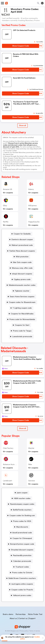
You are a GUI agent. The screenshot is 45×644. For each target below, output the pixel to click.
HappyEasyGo (34, 222)
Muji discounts (22, 527)
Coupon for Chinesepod (22, 538)
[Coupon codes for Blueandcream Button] (21, 302)
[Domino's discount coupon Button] (21, 239)
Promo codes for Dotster (22, 573)
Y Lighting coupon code (22, 308)
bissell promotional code (22, 533)
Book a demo (8, 614)
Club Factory (8, 448)
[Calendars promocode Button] (21, 561)
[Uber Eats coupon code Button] (21, 262)
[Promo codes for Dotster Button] (21, 573)
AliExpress (32, 206)
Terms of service (35, 631)
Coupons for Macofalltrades (22, 314)
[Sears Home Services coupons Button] (21, 297)
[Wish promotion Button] (21, 257)
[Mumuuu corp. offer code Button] (21, 268)
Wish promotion (22, 257)
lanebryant (7, 481)
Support (32, 618)
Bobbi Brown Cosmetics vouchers (22, 578)
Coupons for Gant (22, 325)
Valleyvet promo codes (22, 595)
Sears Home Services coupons (22, 297)
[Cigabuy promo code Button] (21, 279)
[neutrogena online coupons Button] (21, 584)
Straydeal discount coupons (22, 550)
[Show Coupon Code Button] (21, 46)
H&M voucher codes (22, 498)
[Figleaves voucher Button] (21, 291)
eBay (5, 206)
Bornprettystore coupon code (22, 544)
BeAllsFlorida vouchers (22, 510)
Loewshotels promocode (22, 337)
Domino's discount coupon (22, 239)
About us (13, 618)
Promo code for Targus (22, 331)
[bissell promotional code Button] (21, 533)
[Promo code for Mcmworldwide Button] (21, 319)
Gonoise (32, 481)
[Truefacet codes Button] (21, 567)
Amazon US (8, 189)
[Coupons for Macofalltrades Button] (21, 314)
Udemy (31, 189)
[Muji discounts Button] (21, 527)
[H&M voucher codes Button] (21, 498)
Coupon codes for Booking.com (22, 515)
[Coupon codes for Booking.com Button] (21, 515)
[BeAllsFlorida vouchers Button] (21, 510)
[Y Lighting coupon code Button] (21, 308)
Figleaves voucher (22, 291)
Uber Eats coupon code (22, 262)
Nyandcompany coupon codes (22, 504)
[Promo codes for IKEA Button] (21, 521)
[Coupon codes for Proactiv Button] (21, 590)
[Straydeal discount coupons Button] (21, 550)
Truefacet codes (22, 567)
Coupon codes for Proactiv (22, 590)
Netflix (6, 222)
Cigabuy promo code (22, 279)
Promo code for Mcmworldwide (22, 319)
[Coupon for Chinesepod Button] (21, 538)
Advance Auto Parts (11, 464)
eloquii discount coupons (22, 274)
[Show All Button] (22, 428)
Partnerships (21, 614)
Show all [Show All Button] (22, 125)
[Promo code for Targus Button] (21, 331)
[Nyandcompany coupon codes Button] (21, 504)
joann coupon (22, 493)
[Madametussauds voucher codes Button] (21, 285)
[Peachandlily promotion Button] (21, 555)
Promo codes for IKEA (22, 521)
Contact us (23, 618)
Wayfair (31, 448)
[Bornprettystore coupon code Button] (21, 544)
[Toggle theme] (42, 3)
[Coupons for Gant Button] (21, 325)
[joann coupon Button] (21, 493)
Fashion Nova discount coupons (22, 251)
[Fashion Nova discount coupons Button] (21, 251)
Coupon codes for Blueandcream (22, 302)
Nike (30, 464)
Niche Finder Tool (35, 614)
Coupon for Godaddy (22, 234)
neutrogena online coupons (22, 584)
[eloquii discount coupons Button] (21, 274)
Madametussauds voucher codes (22, 285)
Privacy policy (24, 631)
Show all (22, 428)
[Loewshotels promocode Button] (21, 337)
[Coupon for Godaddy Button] (21, 234)
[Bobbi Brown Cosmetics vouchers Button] (21, 578)
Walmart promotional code (22, 245)
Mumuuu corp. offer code (22, 268)
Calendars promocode (22, 561)
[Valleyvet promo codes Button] (21, 595)
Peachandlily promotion (22, 555)
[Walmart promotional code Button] (21, 245)
